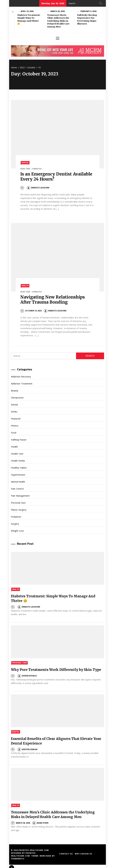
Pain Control (17, 489)
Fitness (15, 426)
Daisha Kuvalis (27, 676)
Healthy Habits (19, 468)
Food (14, 433)
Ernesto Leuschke (38, 188)
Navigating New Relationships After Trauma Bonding (53, 300)
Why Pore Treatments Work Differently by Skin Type (56, 670)
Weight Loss (17, 531)
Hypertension (18, 475)
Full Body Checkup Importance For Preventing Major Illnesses (87, 19)
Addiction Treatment (22, 384)
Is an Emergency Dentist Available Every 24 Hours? (56, 177)
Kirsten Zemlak (27, 749)
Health (25, 286)
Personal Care (18, 503)
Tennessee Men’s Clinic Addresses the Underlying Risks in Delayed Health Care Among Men (58, 21)
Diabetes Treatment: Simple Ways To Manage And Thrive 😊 (29, 19)
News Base (46, 856)
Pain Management (20, 496)
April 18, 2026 (27, 11)
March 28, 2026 (58, 11)
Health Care (17, 454)
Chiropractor (17, 398)
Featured (16, 419)
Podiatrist (16, 517)
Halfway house (19, 440)
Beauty (15, 391)
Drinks (14, 412)
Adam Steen (40, 823)
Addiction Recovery (21, 377)
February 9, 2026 (88, 11)
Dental (25, 163)
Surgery (15, 524)
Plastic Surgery (19, 510)
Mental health (18, 482)
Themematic (18, 859)
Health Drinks (18, 461)
